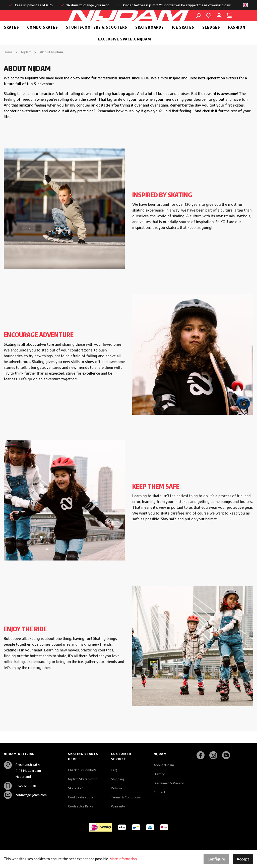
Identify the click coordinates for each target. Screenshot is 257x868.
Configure (216, 859)
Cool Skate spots (81, 797)
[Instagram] (215, 755)
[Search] (198, 21)
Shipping (117, 779)
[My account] (219, 21)
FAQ (114, 770)
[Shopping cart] (230, 21)
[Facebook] (202, 755)
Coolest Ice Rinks (81, 806)
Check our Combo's (82, 770)
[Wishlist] (209, 21)
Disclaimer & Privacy (169, 783)
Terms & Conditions (126, 797)
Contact (159, 792)
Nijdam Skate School (83, 779)
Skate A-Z (76, 788)
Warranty (118, 806)
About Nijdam (164, 765)
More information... (124, 859)
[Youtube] (228, 755)
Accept (243, 859)
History (159, 774)
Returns (117, 788)
